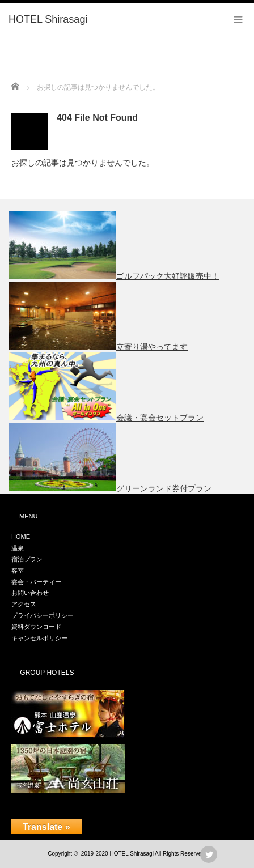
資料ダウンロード (36, 627)
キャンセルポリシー (39, 638)
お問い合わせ (30, 593)
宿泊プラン (27, 559)
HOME (21, 537)
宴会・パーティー (36, 582)
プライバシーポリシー (43, 615)
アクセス (24, 604)
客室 (18, 571)
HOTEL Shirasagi (131, 854)
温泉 (18, 548)
